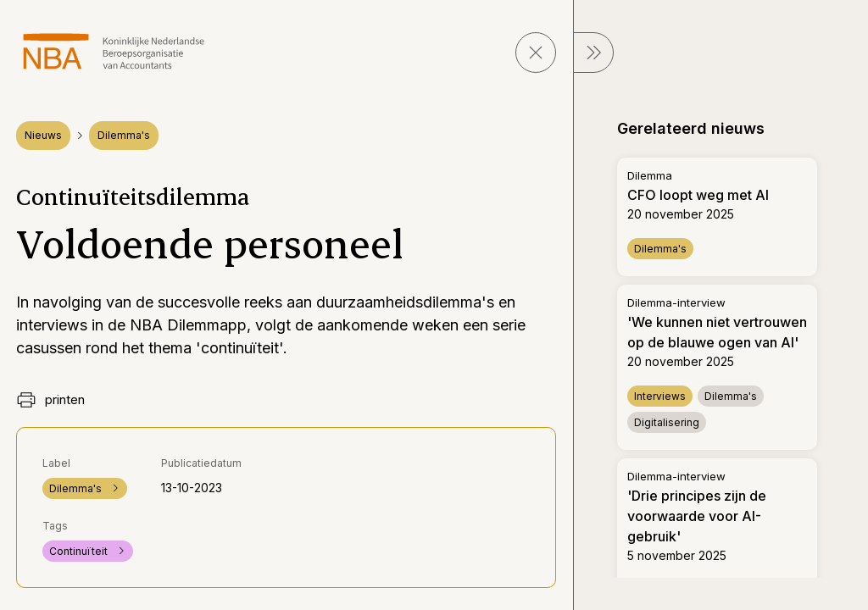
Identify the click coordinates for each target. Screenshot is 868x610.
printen (50, 400)
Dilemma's (124, 135)
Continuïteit (88, 551)
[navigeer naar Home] (114, 51)
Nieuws (43, 135)
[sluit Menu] (593, 53)
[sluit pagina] (536, 53)
